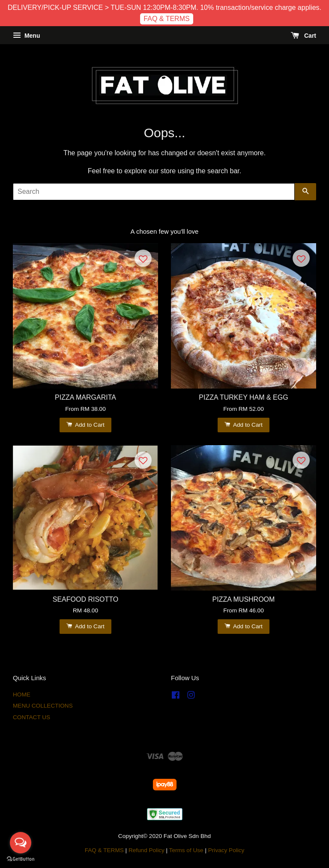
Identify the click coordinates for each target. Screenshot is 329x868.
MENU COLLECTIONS (43, 706)
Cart (304, 36)
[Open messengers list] (21, 843)
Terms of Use (186, 850)
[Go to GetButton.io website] (21, 859)
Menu (26, 36)
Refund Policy (147, 850)
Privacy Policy (226, 850)
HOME (22, 695)
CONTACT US (31, 717)
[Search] (154, 192)
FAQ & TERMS (166, 19)
